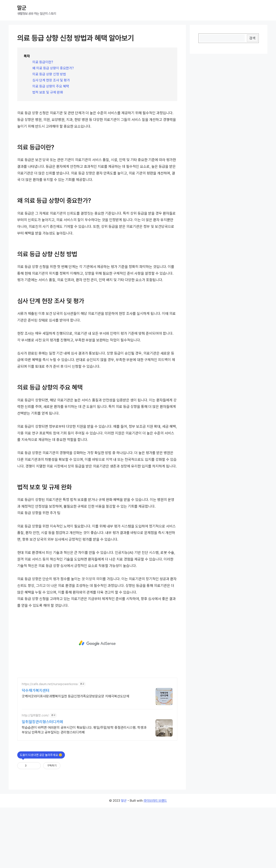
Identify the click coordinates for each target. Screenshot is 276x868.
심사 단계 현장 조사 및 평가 (51, 80)
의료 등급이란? (43, 62)
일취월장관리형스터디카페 (42, 782)
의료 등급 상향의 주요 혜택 (51, 86)
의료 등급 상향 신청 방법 (49, 74)
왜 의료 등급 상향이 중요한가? (53, 68)
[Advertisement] (97, 136)
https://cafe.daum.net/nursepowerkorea (50, 744)
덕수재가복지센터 (36, 751)
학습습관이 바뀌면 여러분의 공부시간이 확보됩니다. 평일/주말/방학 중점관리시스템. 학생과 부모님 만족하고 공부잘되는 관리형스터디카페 (84, 790)
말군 (22, 8)
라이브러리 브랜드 (155, 861)
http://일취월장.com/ (35, 776)
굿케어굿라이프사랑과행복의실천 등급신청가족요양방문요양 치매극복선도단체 (75, 757)
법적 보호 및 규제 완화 (48, 92)
